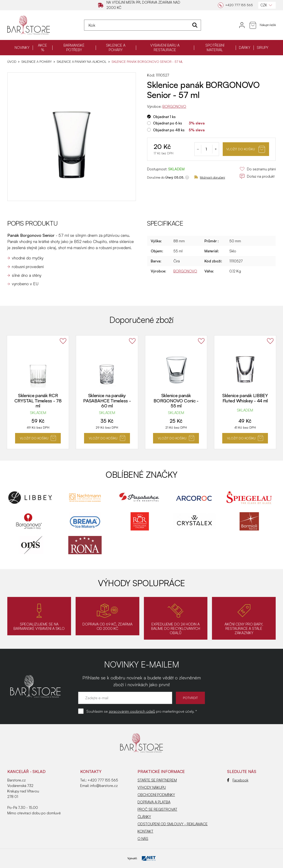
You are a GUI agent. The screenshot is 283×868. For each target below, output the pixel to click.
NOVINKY (22, 47)
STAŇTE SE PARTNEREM (157, 780)
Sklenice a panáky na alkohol (82, 62)
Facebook (238, 780)
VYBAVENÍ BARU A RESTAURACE (165, 47)
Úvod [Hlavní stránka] (12, 62)
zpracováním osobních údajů (132, 711)
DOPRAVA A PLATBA (154, 802)
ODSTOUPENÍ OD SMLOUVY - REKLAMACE (173, 824)
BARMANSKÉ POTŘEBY (74, 47)
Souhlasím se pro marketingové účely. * (142, 711)
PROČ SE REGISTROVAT (157, 809)
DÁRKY (245, 47)
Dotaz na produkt (257, 176)
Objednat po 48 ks (169, 130)
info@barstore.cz (104, 786)
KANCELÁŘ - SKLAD (26, 771)
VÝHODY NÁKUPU (152, 787)
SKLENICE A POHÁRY (116, 47)
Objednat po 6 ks (168, 123)
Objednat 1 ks (164, 117)
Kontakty (91, 771)
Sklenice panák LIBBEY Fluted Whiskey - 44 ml (245, 398)
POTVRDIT (190, 698)
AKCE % (42, 47)
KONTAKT (145, 831)
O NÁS (143, 839)
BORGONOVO (174, 106)
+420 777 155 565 (103, 780)
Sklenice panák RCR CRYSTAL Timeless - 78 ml (38, 401)
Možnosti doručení (209, 177)
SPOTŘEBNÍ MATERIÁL (215, 47)
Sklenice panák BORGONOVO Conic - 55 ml (176, 401)
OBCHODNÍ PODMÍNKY (156, 795)
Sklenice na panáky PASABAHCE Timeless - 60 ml (107, 401)
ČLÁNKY (144, 817)
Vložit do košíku (246, 149)
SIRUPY (263, 47)
